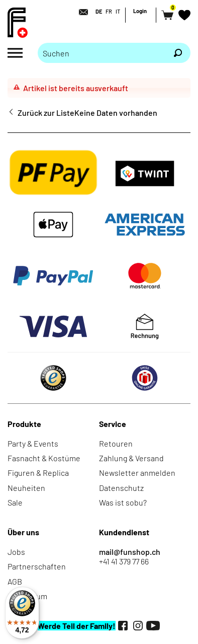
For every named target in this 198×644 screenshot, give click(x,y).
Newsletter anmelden (137, 473)
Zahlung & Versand (131, 458)
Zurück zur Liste (46, 113)
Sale (15, 502)
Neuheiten (26, 488)
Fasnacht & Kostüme (44, 458)
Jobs (16, 552)
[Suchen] (178, 53)
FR (109, 11)
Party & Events (33, 443)
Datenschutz (121, 488)
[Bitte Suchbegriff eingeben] (102, 53)
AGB (15, 581)
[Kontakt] (80, 12)
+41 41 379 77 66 (124, 561)
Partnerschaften (37, 566)
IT (118, 11)
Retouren (116, 443)
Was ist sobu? (123, 502)
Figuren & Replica (38, 473)
